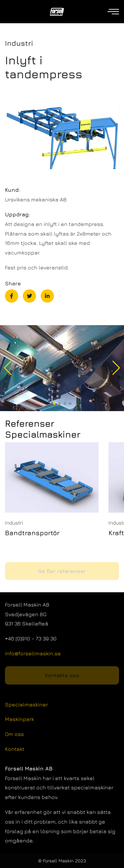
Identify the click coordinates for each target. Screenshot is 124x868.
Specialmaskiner (26, 704)
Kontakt (15, 749)
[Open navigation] (114, 12)
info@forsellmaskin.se (33, 653)
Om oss (14, 734)
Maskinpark (20, 719)
